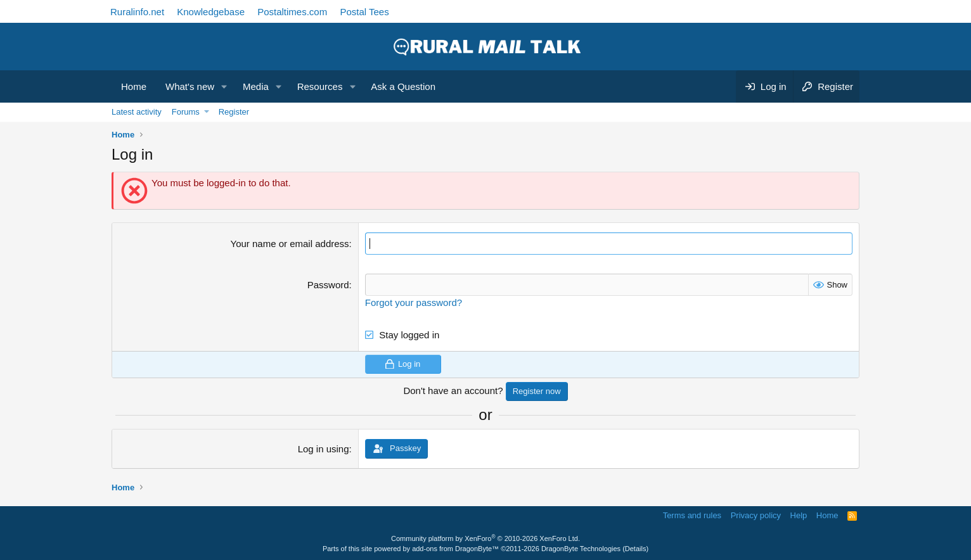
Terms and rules (692, 515)
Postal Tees (364, 12)
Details (636, 549)
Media (256, 86)
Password (328, 285)
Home (134, 86)
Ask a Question (403, 86)
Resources (320, 86)
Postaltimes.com (292, 12)
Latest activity (137, 112)
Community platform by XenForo (485, 538)
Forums (186, 112)
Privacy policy (756, 515)
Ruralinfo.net (137, 12)
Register (234, 112)
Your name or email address (290, 244)
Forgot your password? (414, 302)
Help (799, 515)
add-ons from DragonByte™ (455, 549)
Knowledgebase (211, 12)
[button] (224, 86)
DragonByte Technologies (581, 549)
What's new (190, 86)
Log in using (324, 449)
